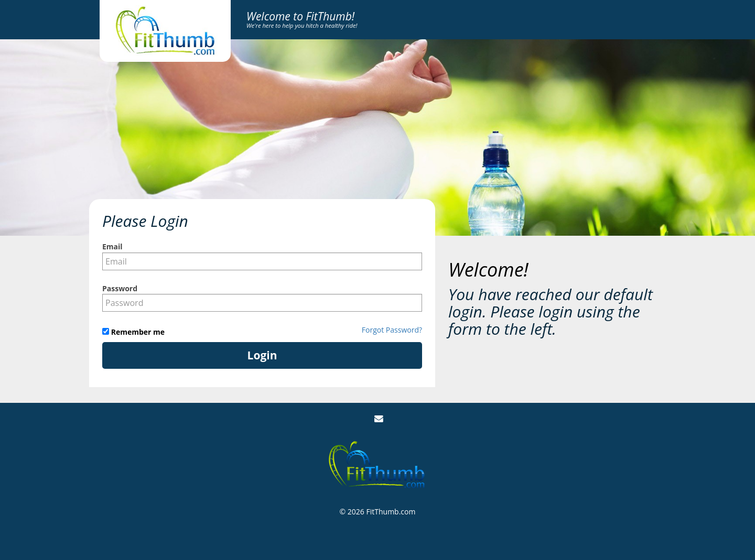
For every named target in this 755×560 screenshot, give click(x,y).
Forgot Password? (392, 330)
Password (120, 288)
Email (112, 246)
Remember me (137, 332)
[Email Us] (379, 419)
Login (262, 355)
